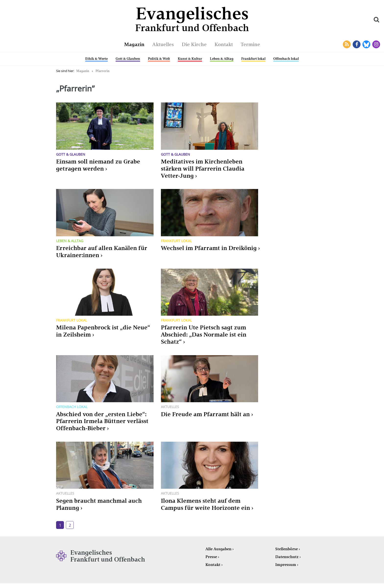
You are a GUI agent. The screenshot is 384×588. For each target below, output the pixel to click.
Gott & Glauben (128, 59)
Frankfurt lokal (253, 59)
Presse (211, 557)
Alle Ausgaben (218, 549)
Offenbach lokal (286, 59)
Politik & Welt (159, 59)
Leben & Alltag (222, 59)
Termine (250, 44)
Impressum (286, 565)
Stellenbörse (287, 549)
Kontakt (224, 44)
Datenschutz (287, 557)
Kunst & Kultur (190, 59)
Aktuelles (163, 44)
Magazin (134, 44)
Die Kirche (194, 44)
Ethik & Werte (96, 59)
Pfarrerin (102, 71)
